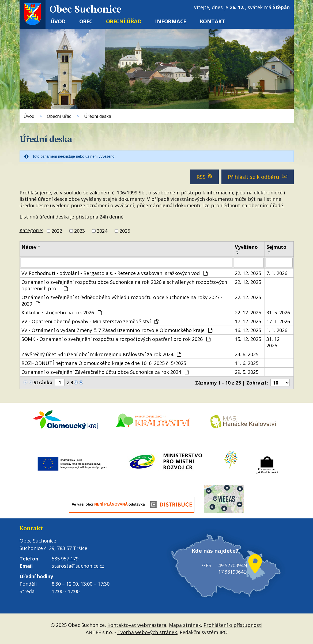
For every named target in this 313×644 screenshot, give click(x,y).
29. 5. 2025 (247, 372)
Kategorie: (31, 230)
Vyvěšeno (246, 247)
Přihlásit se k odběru (258, 177)
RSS (205, 177)
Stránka (43, 382)
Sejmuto (276, 247)
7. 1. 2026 (277, 273)
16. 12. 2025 (248, 330)
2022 (57, 231)
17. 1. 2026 (278, 321)
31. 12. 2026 (274, 342)
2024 (102, 231)
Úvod (58, 21)
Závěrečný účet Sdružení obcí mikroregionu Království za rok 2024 (101, 354)
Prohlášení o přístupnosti (233, 625)
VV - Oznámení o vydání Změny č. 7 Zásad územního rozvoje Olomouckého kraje (117, 330)
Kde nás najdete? (213, 554)
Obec (86, 21)
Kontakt (212, 21)
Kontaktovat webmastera (137, 625)
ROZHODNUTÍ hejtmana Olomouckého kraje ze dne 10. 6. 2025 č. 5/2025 (104, 363)
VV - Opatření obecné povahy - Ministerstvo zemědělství (90, 321)
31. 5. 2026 (278, 312)
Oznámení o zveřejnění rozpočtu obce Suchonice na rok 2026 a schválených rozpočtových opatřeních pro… (124, 285)
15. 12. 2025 (248, 339)
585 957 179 (65, 559)
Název (29, 247)
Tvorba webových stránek (147, 632)
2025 (125, 231)
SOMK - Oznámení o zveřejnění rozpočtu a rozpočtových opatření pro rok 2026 (116, 339)
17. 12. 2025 (248, 321)
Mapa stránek (185, 625)
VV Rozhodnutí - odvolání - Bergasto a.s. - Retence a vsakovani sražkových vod (114, 273)
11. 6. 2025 (247, 363)
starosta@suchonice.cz (78, 566)
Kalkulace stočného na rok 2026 (62, 312)
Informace (171, 21)
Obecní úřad (124, 21)
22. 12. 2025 (248, 273)
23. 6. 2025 (247, 354)
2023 (80, 231)
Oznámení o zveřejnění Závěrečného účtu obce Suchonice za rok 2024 (105, 372)
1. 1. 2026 (277, 330)
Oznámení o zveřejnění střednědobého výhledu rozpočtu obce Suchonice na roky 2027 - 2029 (122, 300)
